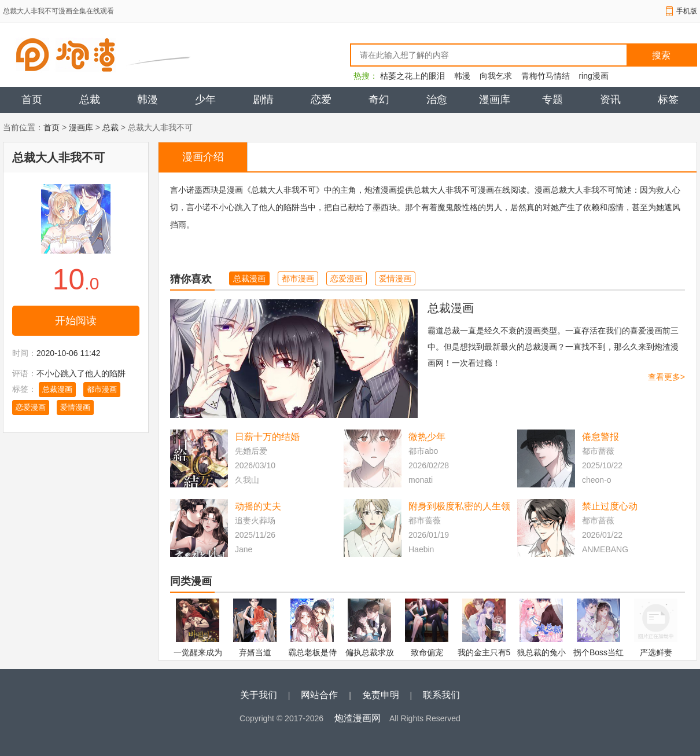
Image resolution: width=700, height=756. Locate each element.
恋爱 (321, 100)
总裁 (90, 100)
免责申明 (381, 695)
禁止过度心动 (610, 506)
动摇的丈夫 (258, 506)
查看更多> (666, 377)
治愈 (437, 100)
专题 (552, 100)
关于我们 (259, 695)
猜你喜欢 (191, 279)
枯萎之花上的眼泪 (412, 76)
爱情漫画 (75, 407)
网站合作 (319, 695)
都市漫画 (102, 389)
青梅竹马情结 (546, 76)
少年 (205, 100)
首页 (32, 100)
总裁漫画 (57, 389)
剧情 (263, 100)
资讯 (610, 100)
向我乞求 (496, 76)
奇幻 (379, 100)
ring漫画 (593, 76)
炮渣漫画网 (358, 718)
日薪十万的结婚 (267, 437)
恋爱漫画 (31, 407)
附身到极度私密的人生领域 (459, 507)
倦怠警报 (600, 437)
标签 (668, 100)
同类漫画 (191, 581)
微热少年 (427, 437)
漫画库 (495, 100)
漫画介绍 (203, 157)
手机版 (687, 11)
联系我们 (441, 695)
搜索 (661, 55)
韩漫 (462, 76)
